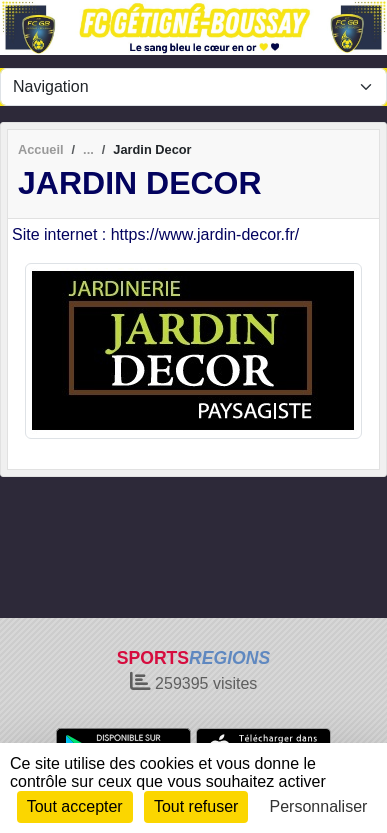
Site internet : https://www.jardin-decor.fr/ (155, 234)
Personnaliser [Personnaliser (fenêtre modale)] (319, 806)
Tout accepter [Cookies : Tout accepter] (75, 806)
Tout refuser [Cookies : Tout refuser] (196, 806)
